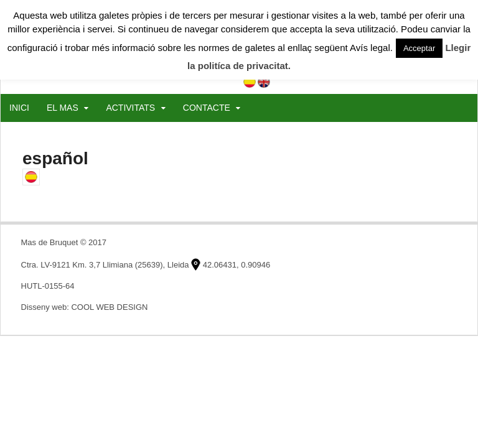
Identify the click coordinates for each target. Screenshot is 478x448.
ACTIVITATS (130, 108)
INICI (19, 108)
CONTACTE (207, 108)
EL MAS (63, 108)
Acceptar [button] (419, 48)
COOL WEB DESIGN (109, 307)
